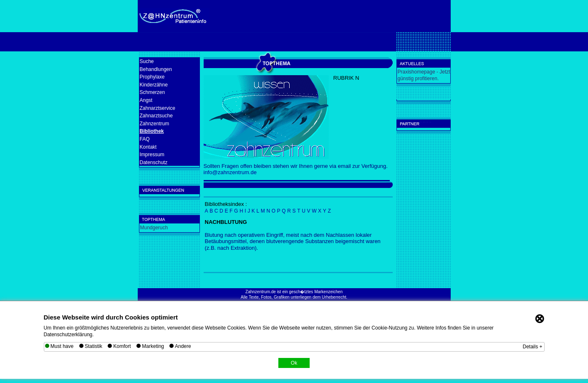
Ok (294, 363)
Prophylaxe (152, 77)
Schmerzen (153, 92)
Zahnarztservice (158, 108)
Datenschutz (154, 162)
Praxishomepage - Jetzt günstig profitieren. (424, 75)
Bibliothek (152, 131)
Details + (532, 347)
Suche (147, 61)
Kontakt (148, 147)
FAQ (145, 139)
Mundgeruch (154, 228)
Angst (146, 100)
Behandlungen (156, 69)
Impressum (152, 155)
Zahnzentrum (155, 124)
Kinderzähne (154, 85)
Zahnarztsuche (156, 116)
